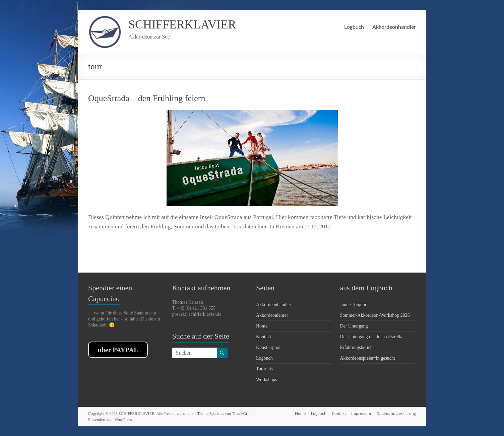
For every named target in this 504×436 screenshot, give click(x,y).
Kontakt (264, 337)
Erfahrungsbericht (357, 347)
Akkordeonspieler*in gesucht (368, 358)
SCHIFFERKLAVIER (182, 24)
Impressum (361, 413)
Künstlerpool (268, 347)
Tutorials (264, 369)
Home (262, 326)
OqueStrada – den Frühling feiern (147, 98)
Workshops (267, 380)
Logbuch (354, 27)
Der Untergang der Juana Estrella (371, 337)
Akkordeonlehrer (272, 315)
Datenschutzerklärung (396, 413)
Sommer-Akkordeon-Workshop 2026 (375, 315)
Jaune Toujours (354, 305)
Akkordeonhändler (394, 27)
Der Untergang (354, 326)
